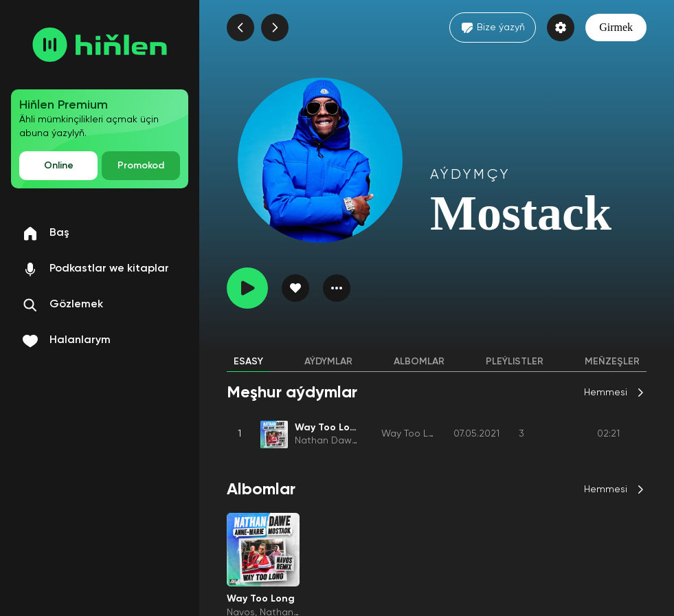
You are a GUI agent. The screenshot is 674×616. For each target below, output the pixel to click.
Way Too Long (414, 434)
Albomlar (419, 362)
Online (59, 166)
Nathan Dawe (326, 441)
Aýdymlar (328, 362)
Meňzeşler (612, 362)
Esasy (248, 362)
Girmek (616, 27)
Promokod (141, 166)
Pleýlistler (515, 362)
